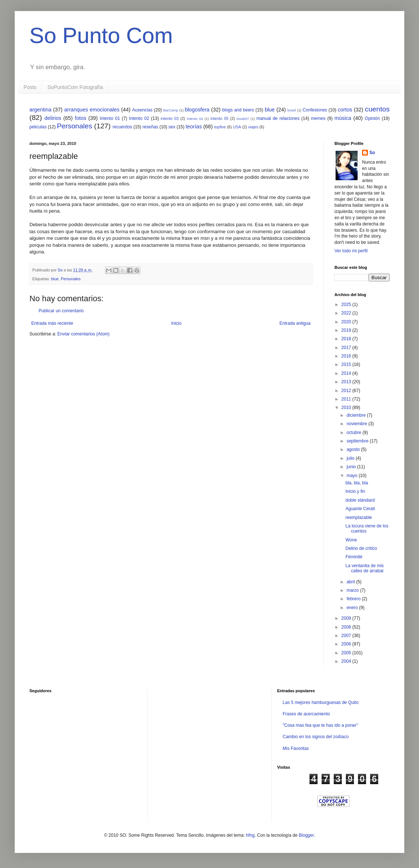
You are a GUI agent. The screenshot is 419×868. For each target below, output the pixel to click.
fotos (80, 118)
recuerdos (122, 127)
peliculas (38, 127)
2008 (347, 627)
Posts (30, 87)
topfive (220, 127)
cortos (345, 110)
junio (352, 467)
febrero (354, 599)
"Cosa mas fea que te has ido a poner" (320, 725)
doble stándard (360, 500)
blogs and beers (238, 110)
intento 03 (170, 118)
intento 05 (219, 118)
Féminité (354, 557)
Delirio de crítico (361, 548)
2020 (347, 322)
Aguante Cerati (360, 509)
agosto (354, 449)
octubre (354, 433)
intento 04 (195, 119)
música (343, 118)
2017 (347, 348)
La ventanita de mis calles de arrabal (365, 568)
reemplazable (359, 517)
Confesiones (315, 110)
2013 (347, 382)
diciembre (357, 415)
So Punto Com (101, 35)
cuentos (377, 109)
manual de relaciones (278, 118)
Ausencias (142, 110)
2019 (347, 330)
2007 (347, 636)
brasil (292, 110)
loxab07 (243, 119)
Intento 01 (110, 118)
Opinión (372, 118)
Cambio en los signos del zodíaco (316, 737)
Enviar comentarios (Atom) (83, 334)
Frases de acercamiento (306, 714)
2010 (347, 408)
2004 (347, 661)
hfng (250, 835)
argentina (40, 110)
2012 (347, 391)
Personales (75, 126)
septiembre (358, 441)
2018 (347, 339)
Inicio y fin (355, 491)
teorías (194, 127)
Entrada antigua (295, 323)
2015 (347, 364)
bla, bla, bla (357, 483)
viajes (253, 127)
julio (351, 458)
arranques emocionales (92, 110)
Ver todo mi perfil (351, 251)
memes (318, 118)
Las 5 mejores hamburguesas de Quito (321, 702)
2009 (347, 618)
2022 (347, 313)
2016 (347, 356)
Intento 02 (139, 118)
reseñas (151, 127)
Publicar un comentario (61, 311)
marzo (353, 590)
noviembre (357, 424)
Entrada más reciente (52, 323)
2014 (347, 373)
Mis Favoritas (296, 748)
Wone (351, 540)
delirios (53, 118)
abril (351, 582)
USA (237, 127)
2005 (347, 653)
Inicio (176, 323)
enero (353, 608)
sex (172, 127)
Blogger (306, 835)
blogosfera (197, 110)
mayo (353, 476)
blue (270, 110)
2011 (347, 399)
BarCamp (171, 110)
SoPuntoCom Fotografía (75, 87)
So (372, 153)
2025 (347, 305)
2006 (347, 644)
